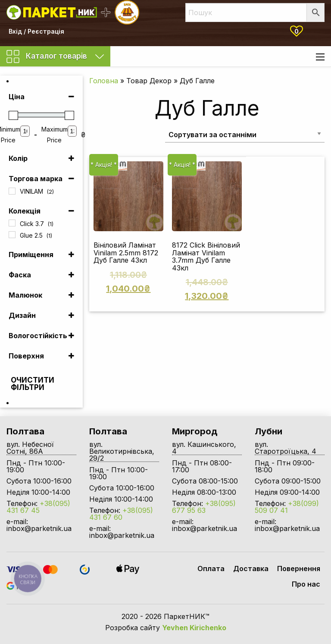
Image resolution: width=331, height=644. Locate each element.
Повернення (299, 569)
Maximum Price (55, 135)
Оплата (211, 569)
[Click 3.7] (12, 223)
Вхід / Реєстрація (36, 31)
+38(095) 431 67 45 (38, 507)
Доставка (251, 569)
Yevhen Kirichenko (194, 628)
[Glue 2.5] (12, 235)
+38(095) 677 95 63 (204, 507)
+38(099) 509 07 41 (287, 507)
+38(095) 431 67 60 (121, 514)
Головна (104, 81)
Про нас (306, 584)
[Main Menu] (320, 57)
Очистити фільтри (26, 384)
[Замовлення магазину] (245, 134)
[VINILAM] (12, 191)
